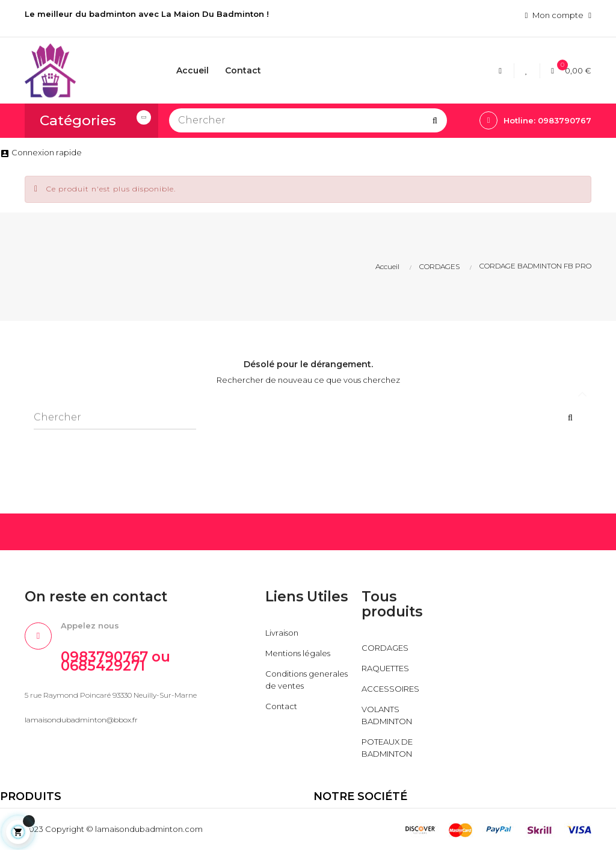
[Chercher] (308, 120)
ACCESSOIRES (390, 689)
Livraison (282, 633)
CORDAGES (385, 648)
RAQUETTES (385, 668)
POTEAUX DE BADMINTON (387, 748)
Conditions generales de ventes (306, 680)
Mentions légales (298, 653)
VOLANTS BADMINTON (387, 715)
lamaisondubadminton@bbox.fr (81, 720)
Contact (281, 706)
